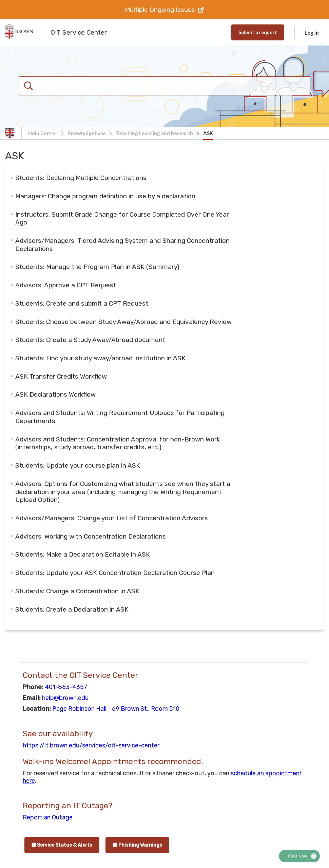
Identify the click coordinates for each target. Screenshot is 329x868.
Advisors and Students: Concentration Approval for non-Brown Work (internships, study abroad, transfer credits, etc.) (118, 443)
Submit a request (258, 32)
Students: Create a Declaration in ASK (72, 609)
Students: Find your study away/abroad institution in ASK (100, 358)
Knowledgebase (87, 133)
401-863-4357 (66, 687)
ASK (208, 133)
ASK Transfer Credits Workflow (61, 376)
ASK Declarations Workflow (55, 394)
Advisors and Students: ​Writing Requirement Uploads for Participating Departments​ (120, 417)
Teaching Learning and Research (154, 133)
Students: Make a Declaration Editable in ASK (83, 554)
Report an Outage (48, 817)
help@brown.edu (65, 698)
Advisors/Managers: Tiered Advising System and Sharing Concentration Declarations (122, 245)
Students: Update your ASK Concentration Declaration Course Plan (115, 573)
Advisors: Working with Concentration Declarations (91, 536)
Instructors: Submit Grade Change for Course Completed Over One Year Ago (122, 219)
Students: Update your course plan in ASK (78, 465)
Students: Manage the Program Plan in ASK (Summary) (97, 267)
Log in (312, 33)
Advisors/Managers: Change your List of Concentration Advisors (112, 518)
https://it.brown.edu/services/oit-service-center (91, 745)
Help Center (43, 133)
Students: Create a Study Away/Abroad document (90, 340)
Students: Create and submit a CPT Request (82, 303)
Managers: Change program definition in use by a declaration (105, 196)
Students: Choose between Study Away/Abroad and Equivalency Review (123, 322)
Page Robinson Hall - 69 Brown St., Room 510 (116, 709)
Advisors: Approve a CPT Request (66, 285)
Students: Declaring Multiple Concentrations (81, 178)
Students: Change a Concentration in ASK (77, 591)
